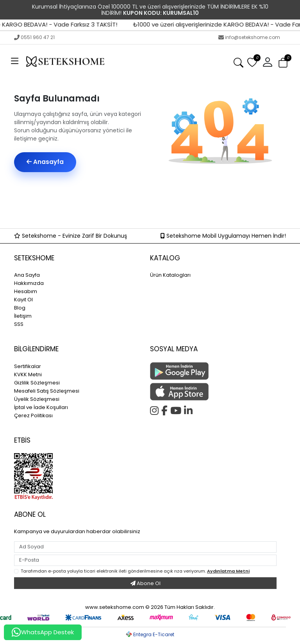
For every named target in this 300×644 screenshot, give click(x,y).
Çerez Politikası (33, 415)
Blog (20, 308)
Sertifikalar (28, 366)
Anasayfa (45, 162)
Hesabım (26, 291)
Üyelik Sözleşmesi (37, 399)
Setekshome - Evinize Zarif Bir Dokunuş (71, 236)
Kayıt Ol (23, 300)
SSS (19, 324)
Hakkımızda (29, 283)
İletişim (23, 316)
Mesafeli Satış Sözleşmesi (47, 391)
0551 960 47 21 (34, 37)
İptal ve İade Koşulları (41, 407)
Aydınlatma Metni (228, 571)
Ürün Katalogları (170, 275)
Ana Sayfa (27, 275)
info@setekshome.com (249, 37)
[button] (268, 61)
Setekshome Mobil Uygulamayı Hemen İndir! (223, 236)
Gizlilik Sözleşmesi (37, 383)
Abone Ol (146, 583)
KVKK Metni (28, 374)
